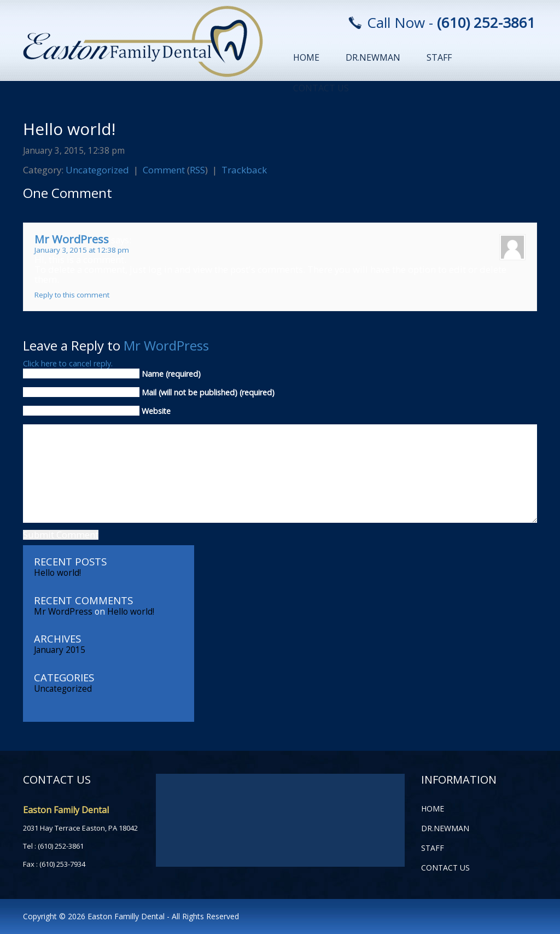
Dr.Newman (373, 57)
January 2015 (60, 650)
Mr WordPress (72, 239)
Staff (439, 57)
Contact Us (321, 88)
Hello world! (69, 129)
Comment (164, 170)
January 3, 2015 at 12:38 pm (82, 250)
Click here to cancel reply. (68, 363)
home (306, 57)
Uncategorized (97, 170)
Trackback (244, 170)
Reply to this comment (72, 295)
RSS (197, 170)
